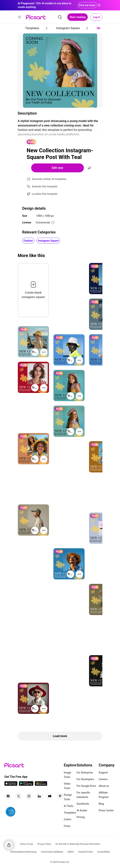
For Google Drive (86, 786)
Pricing (81, 817)
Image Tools (67, 775)
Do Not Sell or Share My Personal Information (78, 844)
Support (103, 773)
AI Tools (69, 806)
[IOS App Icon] (11, 785)
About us (104, 786)
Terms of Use (26, 844)
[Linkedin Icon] (39, 796)
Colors (68, 819)
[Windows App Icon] (41, 785)
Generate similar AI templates (49, 179)
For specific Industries (83, 795)
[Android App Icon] (26, 785)
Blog (101, 804)
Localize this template (45, 194)
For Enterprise (85, 773)
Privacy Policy (44, 844)
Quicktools (83, 804)
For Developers (85, 779)
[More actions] (44, 352)
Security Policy (86, 852)
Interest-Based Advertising (23, 852)
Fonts (67, 826)
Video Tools (67, 786)
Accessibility (103, 852)
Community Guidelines (52, 852)
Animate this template (45, 186)
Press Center (106, 810)
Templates (70, 813)
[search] (60, 17)
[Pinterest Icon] (60, 796)
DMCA (71, 852)
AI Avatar (82, 810)
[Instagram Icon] (29, 796)
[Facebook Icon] (8, 796)
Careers (103, 779)
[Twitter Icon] (19, 796)
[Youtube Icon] (50, 796)
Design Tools (68, 797)
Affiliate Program (104, 795)
